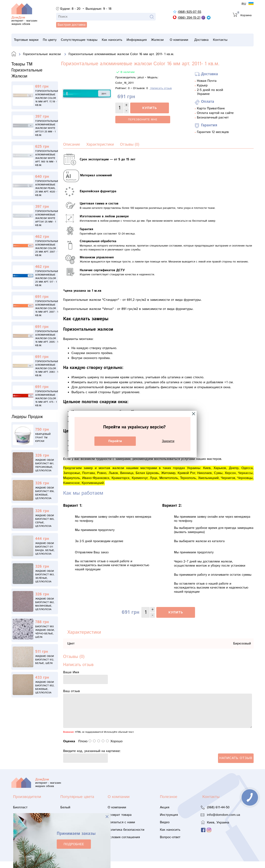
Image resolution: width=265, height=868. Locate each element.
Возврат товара (120, 821)
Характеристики (100, 145)
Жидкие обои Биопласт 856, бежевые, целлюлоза (45, 493)
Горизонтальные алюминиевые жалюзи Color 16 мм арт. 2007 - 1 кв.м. (47, 308)
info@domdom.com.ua (223, 821)
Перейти (115, 441)
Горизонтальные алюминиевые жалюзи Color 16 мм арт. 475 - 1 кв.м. (47, 398)
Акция (164, 814)
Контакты (245, 40)
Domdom (14, 54)
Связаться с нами (121, 829)
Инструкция (169, 821)
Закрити (168, 441)
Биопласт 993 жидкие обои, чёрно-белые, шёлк (45, 632)
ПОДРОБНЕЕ (74, 844)
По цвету (53, 40)
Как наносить (121, 40)
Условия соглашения (124, 844)
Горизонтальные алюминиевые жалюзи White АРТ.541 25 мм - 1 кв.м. (47, 218)
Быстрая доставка (33, 31)
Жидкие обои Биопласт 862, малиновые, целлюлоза (45, 604)
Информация (149, 41)
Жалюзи (173, 41)
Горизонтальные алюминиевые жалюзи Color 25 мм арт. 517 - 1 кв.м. (47, 278)
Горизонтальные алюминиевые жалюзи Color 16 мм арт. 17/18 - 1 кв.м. (47, 98)
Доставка (223, 40)
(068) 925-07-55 (190, 12)
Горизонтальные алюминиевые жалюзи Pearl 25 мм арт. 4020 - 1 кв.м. (47, 188)
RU (244, 4)
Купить (149, 108)
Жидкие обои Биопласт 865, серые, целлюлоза (45, 521)
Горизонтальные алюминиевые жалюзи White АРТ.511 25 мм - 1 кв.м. (47, 128)
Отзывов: (140, 88)
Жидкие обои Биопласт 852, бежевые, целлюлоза (45, 687)
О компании (197, 41)
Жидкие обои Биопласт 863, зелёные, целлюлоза (45, 576)
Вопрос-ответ (170, 844)
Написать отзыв (161, 88)
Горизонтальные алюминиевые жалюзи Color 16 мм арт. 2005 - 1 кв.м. (47, 338)
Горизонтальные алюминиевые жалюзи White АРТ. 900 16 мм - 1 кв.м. (47, 158)
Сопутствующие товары (85, 41)
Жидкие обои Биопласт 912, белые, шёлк (45, 660)
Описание (72, 145)
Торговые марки (26, 41)
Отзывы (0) (130, 145)
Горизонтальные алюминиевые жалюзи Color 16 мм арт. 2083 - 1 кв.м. (47, 368)
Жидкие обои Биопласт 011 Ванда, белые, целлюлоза (45, 549)
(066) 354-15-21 (189, 18)
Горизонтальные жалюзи (42, 54)
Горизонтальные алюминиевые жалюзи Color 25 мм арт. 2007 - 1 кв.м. (47, 248)
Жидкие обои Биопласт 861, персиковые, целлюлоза (45, 465)
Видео (165, 829)
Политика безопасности (126, 836)
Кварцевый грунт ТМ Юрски (43, 438)
